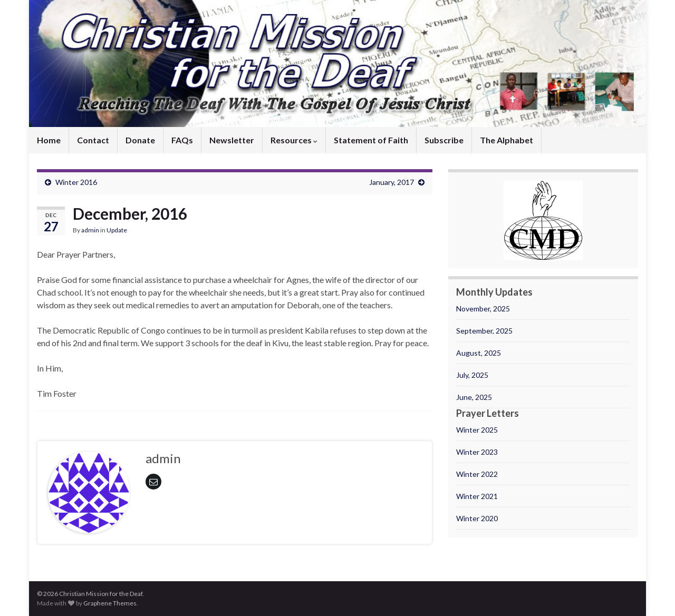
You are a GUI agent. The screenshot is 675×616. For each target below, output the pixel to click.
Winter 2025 (477, 430)
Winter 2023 (477, 452)
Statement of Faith (371, 140)
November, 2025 (483, 309)
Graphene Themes (110, 603)
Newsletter (232, 140)
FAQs (182, 140)
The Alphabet (507, 140)
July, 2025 (472, 375)
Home (49, 140)
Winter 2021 (477, 496)
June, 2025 (474, 397)
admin (90, 230)
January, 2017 (392, 182)
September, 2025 (484, 331)
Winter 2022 (477, 474)
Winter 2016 (76, 182)
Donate (140, 140)
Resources (294, 140)
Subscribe (444, 140)
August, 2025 (479, 353)
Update (117, 230)
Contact (93, 140)
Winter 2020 (477, 518)
